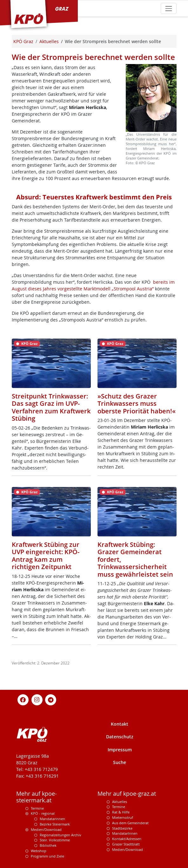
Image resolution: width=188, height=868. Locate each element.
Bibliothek (48, 845)
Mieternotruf (123, 817)
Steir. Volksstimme (55, 840)
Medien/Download (46, 829)
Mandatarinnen (52, 819)
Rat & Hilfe (121, 812)
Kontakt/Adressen (127, 839)
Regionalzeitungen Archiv (60, 835)
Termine (37, 808)
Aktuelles (120, 802)
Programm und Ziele (47, 856)
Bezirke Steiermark (55, 824)
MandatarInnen (125, 833)
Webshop (39, 851)
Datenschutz (120, 737)
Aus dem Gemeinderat (130, 823)
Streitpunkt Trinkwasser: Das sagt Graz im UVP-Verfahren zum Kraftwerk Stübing (51, 407)
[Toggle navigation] (168, 8)
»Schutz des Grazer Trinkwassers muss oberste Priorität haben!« (137, 404)
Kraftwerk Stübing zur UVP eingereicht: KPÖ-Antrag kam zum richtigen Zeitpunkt (46, 556)
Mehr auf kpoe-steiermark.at (37, 797)
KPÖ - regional (43, 813)
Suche (120, 762)
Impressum (120, 750)
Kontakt (120, 724)
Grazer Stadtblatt (126, 844)
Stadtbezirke (122, 828)
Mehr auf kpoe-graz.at (127, 794)
